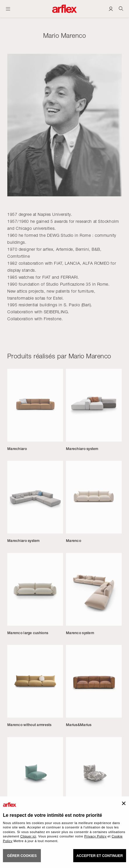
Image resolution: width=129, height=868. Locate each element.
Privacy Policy (95, 836)
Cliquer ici (28, 836)
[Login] (111, 9)
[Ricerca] (121, 9)
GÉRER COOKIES (22, 856)
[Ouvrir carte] (8, 9)
